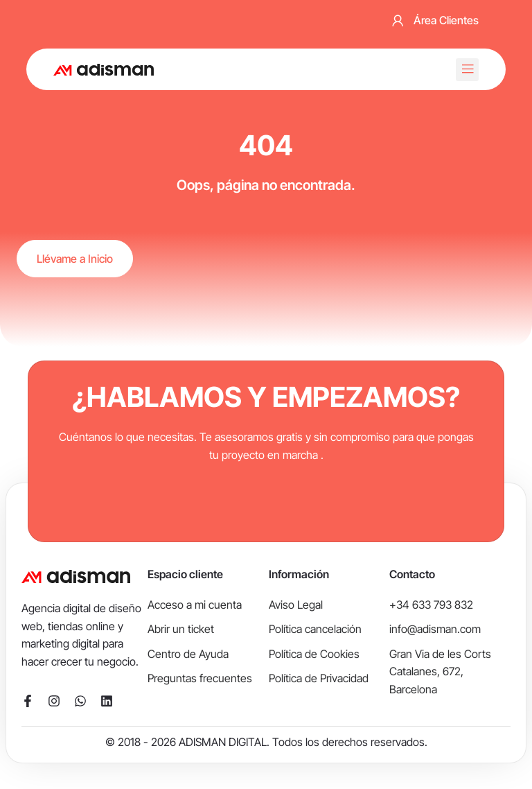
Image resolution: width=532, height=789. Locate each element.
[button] (467, 70)
